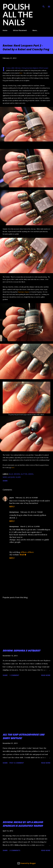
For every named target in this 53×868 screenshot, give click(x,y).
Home (5, 30)
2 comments (15, 850)
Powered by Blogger (26, 863)
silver (18, 477)
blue (11, 474)
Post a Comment (17, 763)
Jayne (12, 498)
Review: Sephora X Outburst (21, 651)
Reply (12, 507)
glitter (24, 474)
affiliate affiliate (27, 552)
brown (17, 474)
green (31, 474)
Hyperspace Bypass (23, 292)
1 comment (14, 675)
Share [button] (5, 481)
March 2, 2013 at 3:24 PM (30, 526)
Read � (23, 555)
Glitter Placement (20, 30)
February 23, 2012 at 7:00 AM (32, 512)
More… (35, 30)
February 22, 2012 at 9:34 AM (27, 498)
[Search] (44, 4)
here (21, 73)
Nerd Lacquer (9, 477)
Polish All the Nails (18, 14)
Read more (46, 675)
